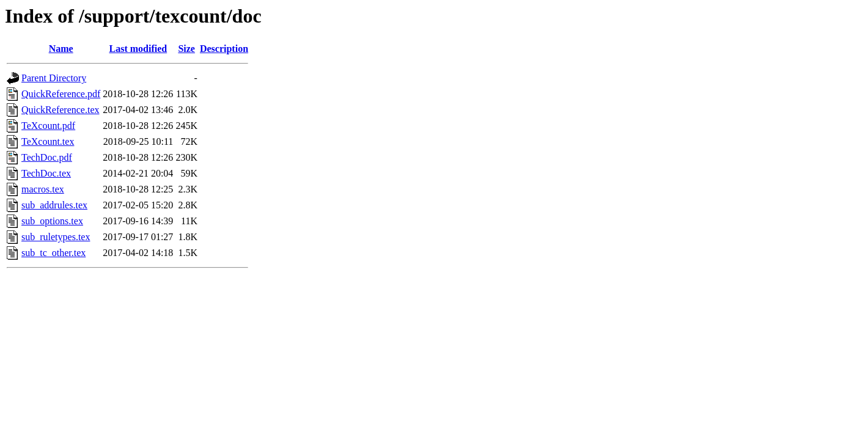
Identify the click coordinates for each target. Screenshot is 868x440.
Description (224, 49)
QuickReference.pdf (61, 94)
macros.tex (43, 189)
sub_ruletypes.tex (56, 237)
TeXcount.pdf (48, 126)
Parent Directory (54, 78)
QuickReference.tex (60, 110)
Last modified (138, 49)
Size (186, 49)
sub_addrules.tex (54, 205)
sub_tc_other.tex (53, 253)
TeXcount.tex (48, 141)
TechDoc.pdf (47, 157)
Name (61, 49)
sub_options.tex (52, 221)
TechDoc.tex (46, 173)
